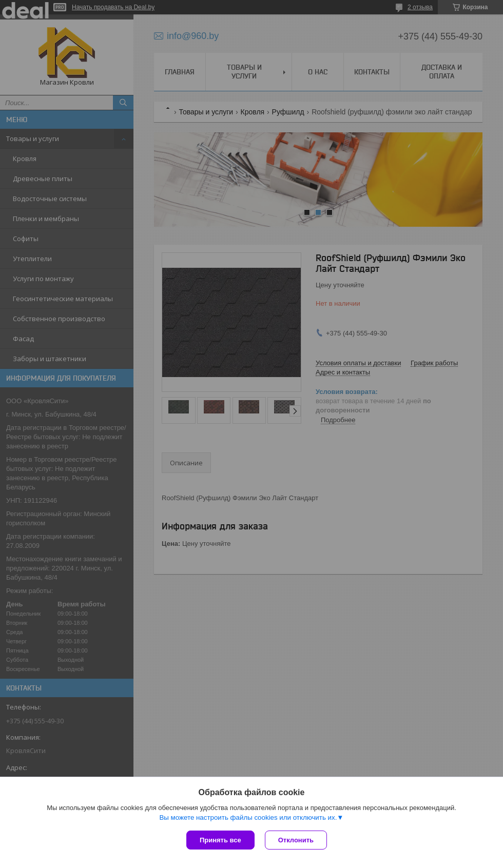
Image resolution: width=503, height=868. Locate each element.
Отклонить (296, 840)
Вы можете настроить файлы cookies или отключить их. (248, 817)
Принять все (220, 840)
